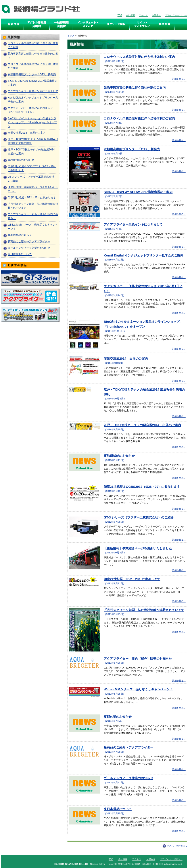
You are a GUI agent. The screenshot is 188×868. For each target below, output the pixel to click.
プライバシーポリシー (176, 15)
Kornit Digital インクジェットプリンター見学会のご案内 (144, 255)
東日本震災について (118, 809)
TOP (120, 15)
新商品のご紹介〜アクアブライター (129, 747)
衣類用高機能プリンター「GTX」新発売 (132, 149)
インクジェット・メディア (88, 24)
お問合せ (156, 15)
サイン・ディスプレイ (142, 24)
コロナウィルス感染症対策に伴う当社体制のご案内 (139, 57)
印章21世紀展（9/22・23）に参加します (132, 579)
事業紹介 (164, 24)
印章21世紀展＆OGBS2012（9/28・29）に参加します (142, 487)
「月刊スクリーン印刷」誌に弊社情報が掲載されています (144, 610)
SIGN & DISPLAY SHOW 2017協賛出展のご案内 (138, 192)
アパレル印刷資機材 (37, 24)
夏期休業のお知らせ (118, 717)
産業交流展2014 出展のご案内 (126, 359)
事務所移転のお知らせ (119, 456)
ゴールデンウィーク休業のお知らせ (129, 778)
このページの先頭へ (177, 846)
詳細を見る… (179, 79)
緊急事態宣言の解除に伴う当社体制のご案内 (135, 87)
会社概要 (130, 15)
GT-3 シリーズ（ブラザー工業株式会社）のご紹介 (139, 517)
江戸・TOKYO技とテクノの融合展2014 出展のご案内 (142, 425)
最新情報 (16, 24)
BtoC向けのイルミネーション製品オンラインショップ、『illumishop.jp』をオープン (32, 122)
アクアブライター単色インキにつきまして (133, 224)
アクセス (143, 15)
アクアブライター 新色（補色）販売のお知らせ (138, 659)
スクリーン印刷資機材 (61, 24)
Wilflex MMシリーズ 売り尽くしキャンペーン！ (138, 689)
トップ (71, 36)
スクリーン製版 (116, 24)
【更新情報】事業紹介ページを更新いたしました (138, 548)
